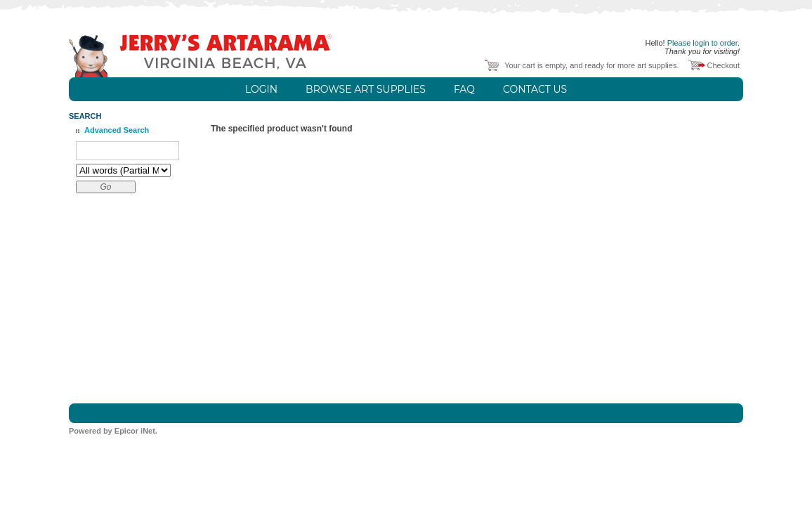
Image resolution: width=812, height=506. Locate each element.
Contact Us (535, 89)
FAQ (464, 89)
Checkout (723, 65)
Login (261, 89)
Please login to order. (703, 43)
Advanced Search (117, 130)
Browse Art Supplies (366, 89)
